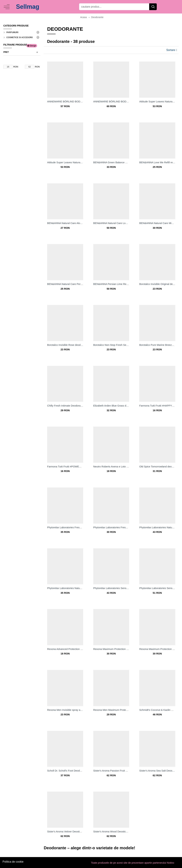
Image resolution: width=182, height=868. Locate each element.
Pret (6, 52)
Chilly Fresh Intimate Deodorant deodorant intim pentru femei (65, 406)
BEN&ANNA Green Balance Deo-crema (111, 162)
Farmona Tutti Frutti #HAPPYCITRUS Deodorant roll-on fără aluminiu (157, 406)
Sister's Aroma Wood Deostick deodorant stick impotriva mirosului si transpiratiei (111, 831)
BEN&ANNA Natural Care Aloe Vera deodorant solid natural (65, 223)
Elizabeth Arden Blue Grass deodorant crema (111, 406)
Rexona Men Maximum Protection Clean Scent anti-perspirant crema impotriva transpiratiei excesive (111, 710)
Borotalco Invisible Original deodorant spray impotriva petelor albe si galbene (157, 284)
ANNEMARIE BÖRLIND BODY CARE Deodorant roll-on (111, 101)
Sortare (171, 50)
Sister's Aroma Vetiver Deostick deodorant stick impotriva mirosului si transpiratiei (65, 831)
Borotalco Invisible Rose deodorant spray (65, 345)
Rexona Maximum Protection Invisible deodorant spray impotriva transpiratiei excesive (157, 649)
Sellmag (28, 7)
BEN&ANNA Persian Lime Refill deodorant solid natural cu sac (111, 284)
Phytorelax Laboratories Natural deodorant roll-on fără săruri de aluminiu (157, 527)
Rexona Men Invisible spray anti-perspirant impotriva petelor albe (65, 710)
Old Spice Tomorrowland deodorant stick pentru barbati (157, 466)
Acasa (83, 17)
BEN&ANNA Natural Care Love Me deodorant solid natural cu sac (111, 223)
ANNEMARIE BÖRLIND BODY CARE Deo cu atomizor (65, 101)
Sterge (33, 46)
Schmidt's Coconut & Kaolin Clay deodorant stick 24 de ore (157, 710)
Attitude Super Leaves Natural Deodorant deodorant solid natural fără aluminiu (65, 162)
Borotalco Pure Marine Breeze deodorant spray (157, 345)
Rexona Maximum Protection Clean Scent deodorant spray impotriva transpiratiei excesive (111, 649)
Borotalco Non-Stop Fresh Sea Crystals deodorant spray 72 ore (111, 345)
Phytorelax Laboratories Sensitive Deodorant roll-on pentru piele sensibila (111, 588)
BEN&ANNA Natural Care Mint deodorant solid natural (157, 223)
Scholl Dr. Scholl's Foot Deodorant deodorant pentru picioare (65, 771)
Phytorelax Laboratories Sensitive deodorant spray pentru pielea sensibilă (157, 588)
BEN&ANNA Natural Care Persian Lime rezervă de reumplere (65, 284)
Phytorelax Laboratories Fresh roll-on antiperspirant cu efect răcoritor (111, 527)
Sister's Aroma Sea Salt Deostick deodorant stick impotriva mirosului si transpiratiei (157, 771)
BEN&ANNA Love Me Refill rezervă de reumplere (157, 162)
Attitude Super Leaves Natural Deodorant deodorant (157, 101)
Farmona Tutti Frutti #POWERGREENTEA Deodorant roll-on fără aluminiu (65, 466)
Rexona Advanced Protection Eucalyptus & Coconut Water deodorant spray (65, 649)
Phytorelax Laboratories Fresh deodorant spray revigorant (65, 527)
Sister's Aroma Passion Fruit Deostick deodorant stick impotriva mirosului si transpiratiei (111, 771)
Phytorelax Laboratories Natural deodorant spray (65, 588)
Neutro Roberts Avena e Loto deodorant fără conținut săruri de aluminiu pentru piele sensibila (111, 466)
